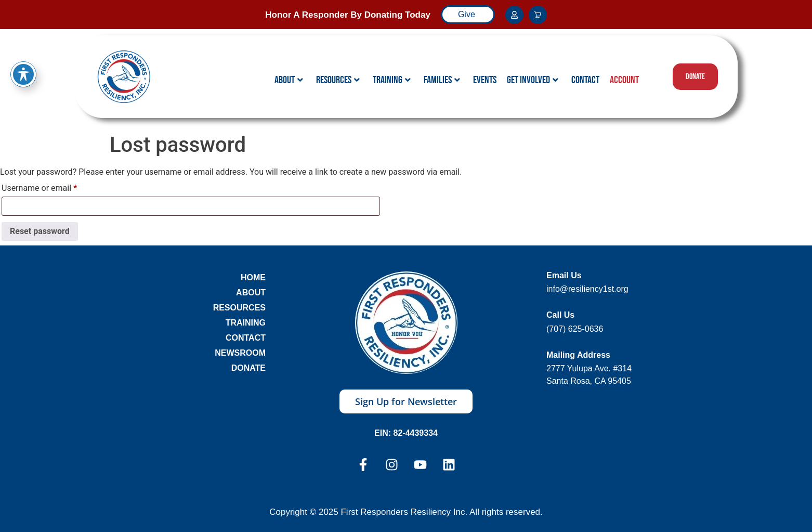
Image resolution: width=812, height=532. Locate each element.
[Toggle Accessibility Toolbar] (23, 59)
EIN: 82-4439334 (406, 433)
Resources (338, 80)
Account (624, 80)
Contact (585, 80)
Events (485, 80)
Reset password (40, 231)
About (289, 80)
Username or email (55, 186)
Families (442, 80)
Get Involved (533, 80)
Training (392, 80)
